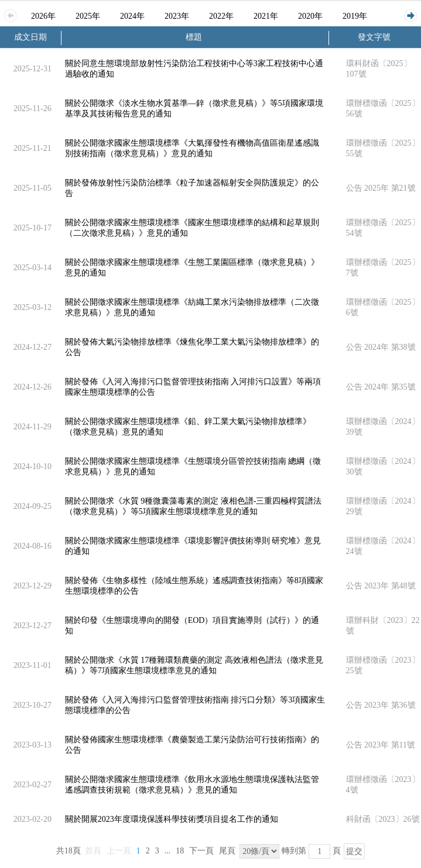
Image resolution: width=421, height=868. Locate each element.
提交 (354, 851)
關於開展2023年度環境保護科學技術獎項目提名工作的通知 (172, 819)
